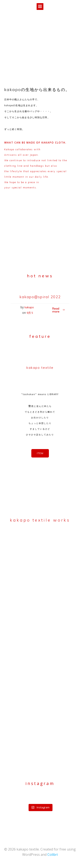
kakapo (29, 307)
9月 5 (30, 313)
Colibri (53, 855)
